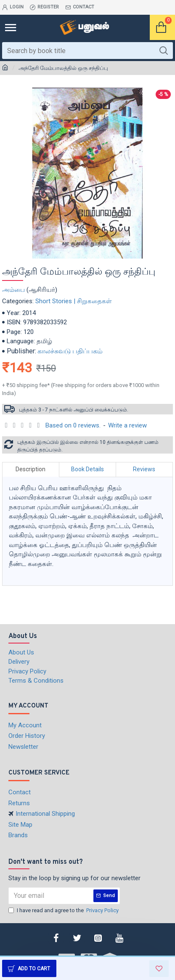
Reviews (144, 469)
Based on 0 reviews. (73, 425)
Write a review (127, 425)
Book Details (87, 469)
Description (30, 469)
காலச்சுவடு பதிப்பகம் (70, 351)
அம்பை (13, 290)
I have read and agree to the (64, 911)
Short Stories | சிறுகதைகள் (74, 301)
